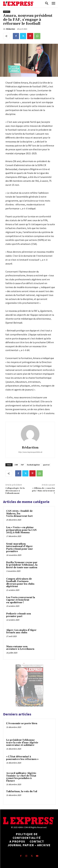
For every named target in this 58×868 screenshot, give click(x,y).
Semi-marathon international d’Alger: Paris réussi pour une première (20, 548)
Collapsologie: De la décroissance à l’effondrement (15, 491)
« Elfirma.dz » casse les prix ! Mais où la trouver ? (43, 491)
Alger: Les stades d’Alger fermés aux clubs (21, 631)
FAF (22, 465)
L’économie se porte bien (22, 723)
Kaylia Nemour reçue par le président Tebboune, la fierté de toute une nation (22, 565)
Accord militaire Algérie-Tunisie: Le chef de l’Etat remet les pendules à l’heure (22, 777)
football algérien (33, 465)
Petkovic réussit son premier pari (19, 615)
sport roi (46, 465)
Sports (7, 12)
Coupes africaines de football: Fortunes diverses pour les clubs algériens (20, 583)
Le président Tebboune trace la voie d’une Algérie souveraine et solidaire (22, 743)
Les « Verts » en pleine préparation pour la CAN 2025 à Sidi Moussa (21, 530)
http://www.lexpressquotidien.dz (30, 452)
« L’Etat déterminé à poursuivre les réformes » (22, 758)
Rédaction (10, 29)
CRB (16, 465)
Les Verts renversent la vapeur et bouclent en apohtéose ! (21, 600)
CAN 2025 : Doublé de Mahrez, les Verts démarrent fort (19, 514)
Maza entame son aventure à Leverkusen (20, 648)
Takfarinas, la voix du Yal (22, 791)
